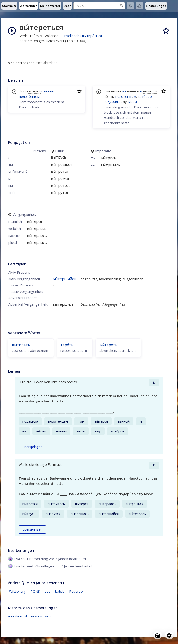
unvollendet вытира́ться (82, 36)
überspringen (33, 447)
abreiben (15, 616)
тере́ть (67, 345)
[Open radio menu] (158, 635)
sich (48, 616)
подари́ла (112, 101)
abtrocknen (33, 616)
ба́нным (48, 91)
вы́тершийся (64, 279)
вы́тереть (108, 345)
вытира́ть (21, 345)
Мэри (132, 101)
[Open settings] (169, 635)
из (124, 91)
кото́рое (145, 96)
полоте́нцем (29, 96)
